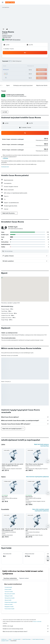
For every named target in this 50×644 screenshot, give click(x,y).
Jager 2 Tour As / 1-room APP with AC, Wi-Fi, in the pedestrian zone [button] (13, 530)
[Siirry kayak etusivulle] (10, 2)
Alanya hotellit (8, 600)
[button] (3, 2)
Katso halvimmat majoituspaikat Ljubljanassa (37, 477)
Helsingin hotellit (9, 596)
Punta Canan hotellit (9, 609)
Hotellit (10, 639)
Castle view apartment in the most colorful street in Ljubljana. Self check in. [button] (12, 465)
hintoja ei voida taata (37, 621)
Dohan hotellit (8, 589)
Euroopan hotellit (17, 639)
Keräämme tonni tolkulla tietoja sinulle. (26, 629)
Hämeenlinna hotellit (10, 598)
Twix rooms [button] (5, 497)
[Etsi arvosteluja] (26, 251)
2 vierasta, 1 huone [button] (9, 49)
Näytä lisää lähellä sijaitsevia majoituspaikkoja (41, 445)
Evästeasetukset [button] (5, 167)
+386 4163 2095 (6, 37)
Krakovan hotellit (9, 604)
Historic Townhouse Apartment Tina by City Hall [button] (36, 530)
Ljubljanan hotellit (5, 641)
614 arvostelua (16, 40)
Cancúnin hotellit (9, 592)
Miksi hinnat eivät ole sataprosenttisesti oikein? (26, 631)
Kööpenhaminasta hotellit (11, 602)
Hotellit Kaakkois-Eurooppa (38, 639)
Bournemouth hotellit (10, 594)
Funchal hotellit (8, 587)
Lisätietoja (5, 158)
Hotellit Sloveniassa (26, 639)
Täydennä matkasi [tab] (24, 578)
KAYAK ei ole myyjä (26, 626)
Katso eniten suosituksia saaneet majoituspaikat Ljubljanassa (41, 510)
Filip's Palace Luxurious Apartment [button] (34, 464)
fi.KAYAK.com (4, 639)
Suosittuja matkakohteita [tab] (10, 578)
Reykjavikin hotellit (9, 607)
